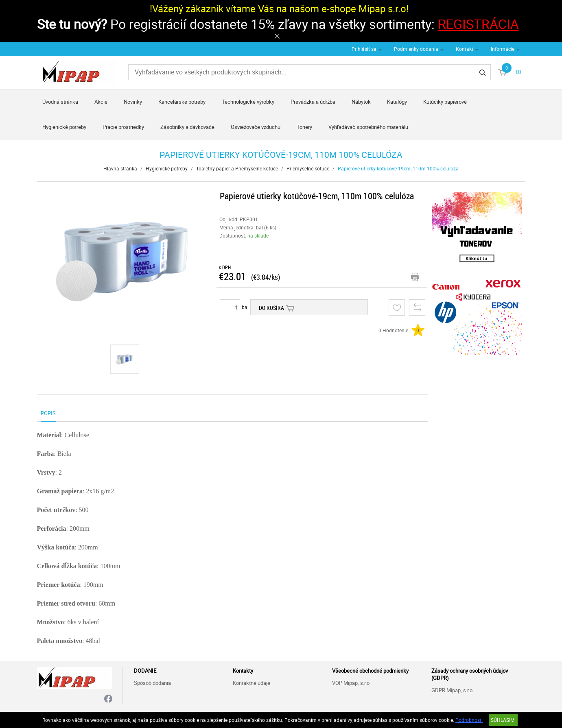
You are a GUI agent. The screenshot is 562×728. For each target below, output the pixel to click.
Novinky (133, 102)
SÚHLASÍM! (503, 720)
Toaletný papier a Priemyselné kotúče (237, 168)
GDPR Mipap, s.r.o (452, 690)
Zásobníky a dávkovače (187, 127)
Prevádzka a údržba (313, 102)
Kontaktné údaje (251, 683)
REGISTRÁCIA (478, 24)
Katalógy (397, 102)
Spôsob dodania (152, 683)
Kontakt (465, 49)
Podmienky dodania (416, 49)
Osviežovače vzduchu (256, 127)
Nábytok (361, 102)
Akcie (101, 102)
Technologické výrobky (248, 102)
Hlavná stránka (120, 168)
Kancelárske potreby (182, 102)
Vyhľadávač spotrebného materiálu (368, 127)
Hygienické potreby (64, 127)
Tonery (304, 127)
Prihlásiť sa (364, 49)
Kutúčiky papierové (445, 102)
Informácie (503, 49)
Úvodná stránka (60, 102)
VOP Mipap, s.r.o (351, 683)
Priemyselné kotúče (308, 168)
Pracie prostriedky (123, 127)
